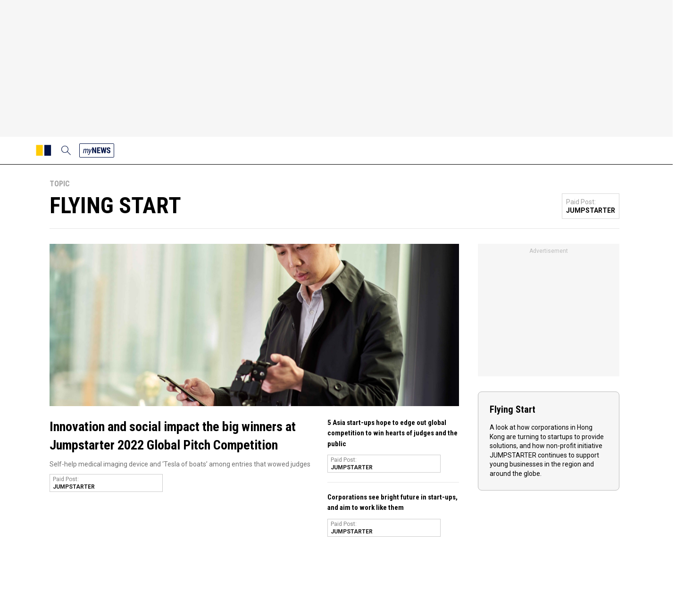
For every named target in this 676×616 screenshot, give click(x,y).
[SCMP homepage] (44, 150)
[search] (66, 150)
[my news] (97, 150)
